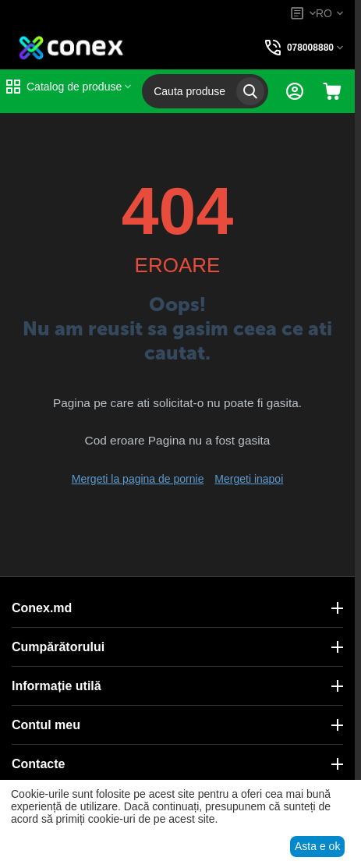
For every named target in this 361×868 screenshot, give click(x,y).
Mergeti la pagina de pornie (138, 479)
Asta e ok (317, 846)
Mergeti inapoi (249, 479)
